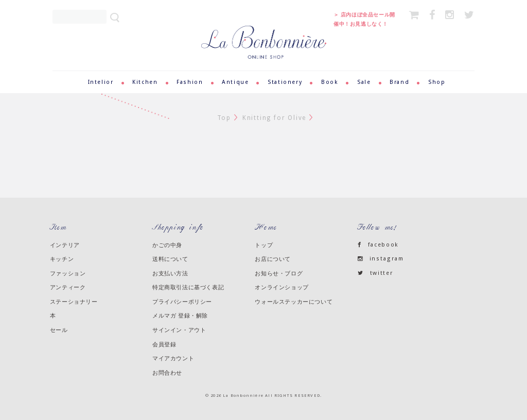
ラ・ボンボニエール (264, 30)
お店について (273, 259)
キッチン (62, 259)
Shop (437, 82)
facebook (378, 245)
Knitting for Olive (274, 118)
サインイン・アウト (179, 330)
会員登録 (164, 344)
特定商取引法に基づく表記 (188, 287)
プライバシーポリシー (182, 302)
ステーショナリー (74, 302)
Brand (399, 82)
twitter (375, 273)
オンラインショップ (282, 287)
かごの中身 (167, 245)
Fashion (190, 82)
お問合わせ (167, 373)
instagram (381, 259)
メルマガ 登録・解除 (180, 316)
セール (59, 330)
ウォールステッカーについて (294, 302)
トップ (264, 245)
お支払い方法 (170, 273)
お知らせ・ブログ (279, 273)
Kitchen (145, 82)
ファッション (68, 273)
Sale (364, 82)
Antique (235, 82)
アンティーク (68, 287)
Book (330, 82)
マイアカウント (173, 358)
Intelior (101, 82)
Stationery (285, 82)
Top (224, 118)
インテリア (65, 245)
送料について (170, 259)
